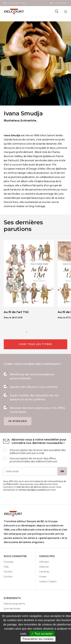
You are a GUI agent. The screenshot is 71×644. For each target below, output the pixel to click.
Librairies (44, 572)
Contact (8, 576)
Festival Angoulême (14, 604)
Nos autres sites (17, 3)
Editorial (44, 567)
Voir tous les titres (36, 344)
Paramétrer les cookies (38, 639)
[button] (27, 332)
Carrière (8, 572)
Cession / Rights (48, 581)
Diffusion (44, 562)
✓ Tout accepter (42, 634)
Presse (43, 576)
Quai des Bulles (12, 608)
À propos (9, 562)
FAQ (6, 567)
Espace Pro (60, 3)
